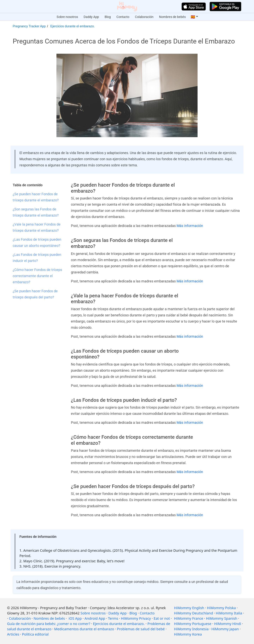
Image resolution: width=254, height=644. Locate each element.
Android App (95, 618)
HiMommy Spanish (222, 618)
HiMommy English (189, 608)
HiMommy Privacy (136, 618)
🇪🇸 (193, 17)
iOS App (75, 618)
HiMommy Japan (225, 629)
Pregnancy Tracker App (29, 26)
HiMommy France (189, 618)
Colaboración (144, 17)
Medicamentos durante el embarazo (84, 629)
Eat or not (162, 618)
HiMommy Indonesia (191, 629)
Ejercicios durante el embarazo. (72, 26)
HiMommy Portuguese (193, 624)
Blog (108, 17)
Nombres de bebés (172, 17)
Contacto (123, 17)
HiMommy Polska (221, 608)
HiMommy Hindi (228, 624)
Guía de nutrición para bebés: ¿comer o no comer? (49, 624)
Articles (13, 634)
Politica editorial (35, 634)
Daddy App (91, 17)
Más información (190, 226)
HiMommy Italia (229, 613)
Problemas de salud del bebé (141, 629)
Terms (113, 618)
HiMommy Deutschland (193, 613)
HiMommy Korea (188, 634)
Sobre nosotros (67, 17)
